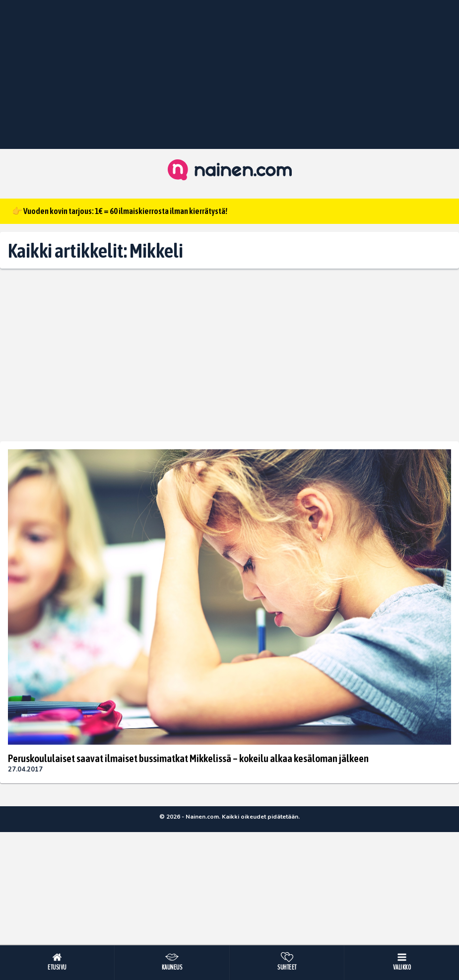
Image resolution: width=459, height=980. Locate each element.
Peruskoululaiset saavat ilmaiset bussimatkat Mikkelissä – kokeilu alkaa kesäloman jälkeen (188, 758)
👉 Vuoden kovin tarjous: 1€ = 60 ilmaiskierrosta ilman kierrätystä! (120, 211)
